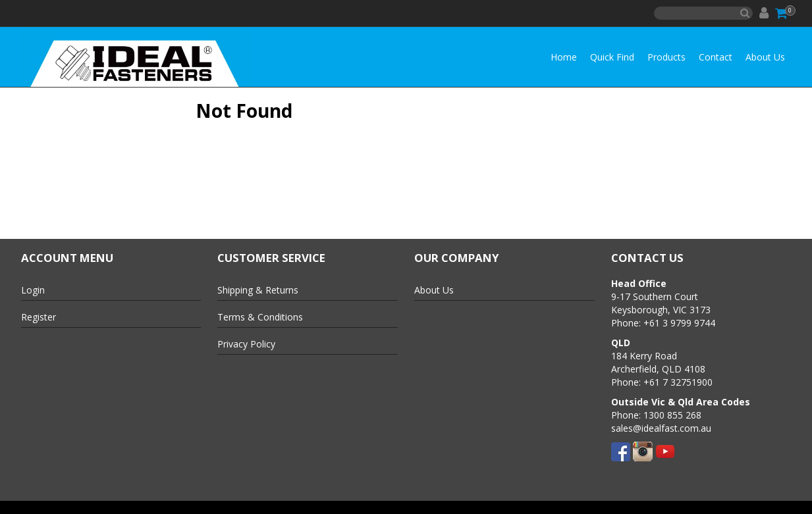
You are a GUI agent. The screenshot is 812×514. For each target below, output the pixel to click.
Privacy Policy (246, 344)
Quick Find (612, 57)
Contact (716, 57)
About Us (765, 57)
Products (666, 57)
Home (564, 57)
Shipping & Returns (258, 290)
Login (33, 290)
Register (39, 317)
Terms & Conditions (260, 317)
